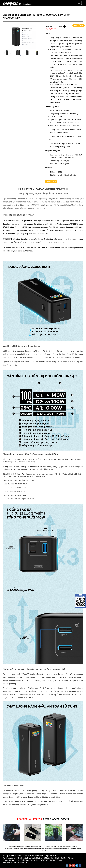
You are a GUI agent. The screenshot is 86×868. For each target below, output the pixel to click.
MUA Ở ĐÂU (79, 26)
